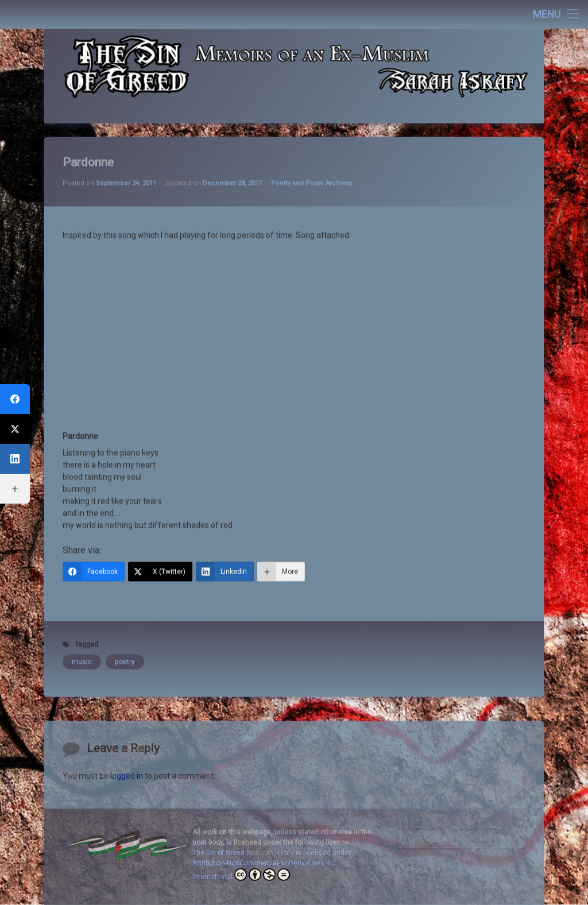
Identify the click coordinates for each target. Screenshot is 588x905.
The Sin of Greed (218, 853)
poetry (125, 629)
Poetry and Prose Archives (312, 150)
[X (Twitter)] (160, 539)
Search (508, 837)
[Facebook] (94, 539)
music (82, 629)
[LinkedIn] (225, 539)
